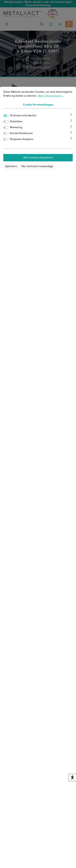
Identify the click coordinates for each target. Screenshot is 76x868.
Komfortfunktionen (21, 133)
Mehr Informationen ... (51, 96)
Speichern (11, 166)
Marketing (16, 128)
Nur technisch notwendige (37, 166)
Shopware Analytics (22, 139)
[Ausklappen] (71, 115)
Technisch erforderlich (23, 116)
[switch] (6, 122)
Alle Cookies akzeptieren (38, 158)
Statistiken (16, 122)
